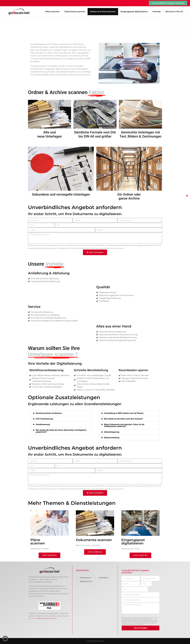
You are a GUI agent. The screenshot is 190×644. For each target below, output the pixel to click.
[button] (61, 413)
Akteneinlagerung (112, 432)
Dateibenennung (43, 425)
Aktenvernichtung (112, 438)
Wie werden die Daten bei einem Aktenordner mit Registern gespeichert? (61, 431)
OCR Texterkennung (44, 419)
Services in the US (174, 12)
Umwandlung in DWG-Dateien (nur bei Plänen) (124, 413)
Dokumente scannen (75, 12)
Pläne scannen (52, 12)
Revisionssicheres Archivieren (49, 413)
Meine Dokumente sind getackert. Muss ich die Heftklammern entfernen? (124, 425)
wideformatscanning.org (46, 618)
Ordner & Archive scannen (103, 12)
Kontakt (157, 12)
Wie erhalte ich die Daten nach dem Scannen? (124, 419)
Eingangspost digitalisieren (134, 12)
